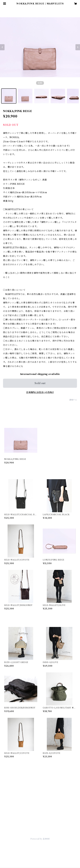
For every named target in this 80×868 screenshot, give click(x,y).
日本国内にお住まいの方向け (40, 392)
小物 (5, 787)
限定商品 (7, 797)
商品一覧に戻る (40, 820)
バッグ (6, 778)
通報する (73, 400)
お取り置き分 (9, 806)
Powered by (40, 839)
